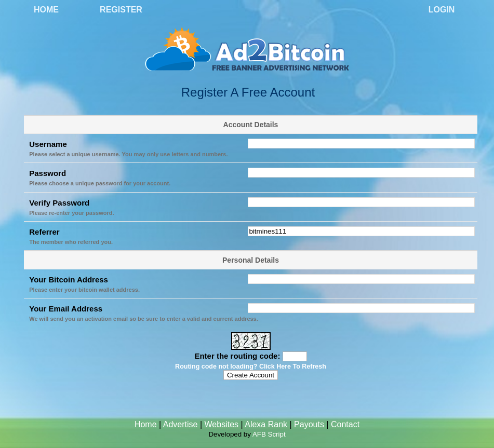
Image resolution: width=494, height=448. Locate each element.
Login (442, 10)
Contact (345, 424)
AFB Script (269, 434)
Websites (222, 424)
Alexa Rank (266, 424)
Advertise (181, 424)
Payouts (309, 424)
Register (121, 10)
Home (46, 10)
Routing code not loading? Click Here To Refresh (251, 366)
